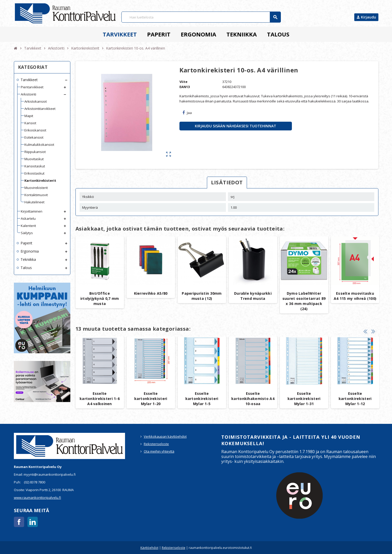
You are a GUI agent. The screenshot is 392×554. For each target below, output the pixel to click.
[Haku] (201, 17)
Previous (365, 331)
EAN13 (185, 87)
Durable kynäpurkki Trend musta (253, 296)
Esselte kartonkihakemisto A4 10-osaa (253, 399)
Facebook (19, 522)
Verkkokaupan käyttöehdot (165, 436)
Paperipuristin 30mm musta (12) (202, 296)
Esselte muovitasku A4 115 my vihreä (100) (355, 296)
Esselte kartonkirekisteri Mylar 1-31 (304, 399)
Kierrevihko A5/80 (151, 293)
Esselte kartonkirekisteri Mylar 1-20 (151, 399)
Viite (183, 82)
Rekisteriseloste (156, 444)
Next (373, 331)
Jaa (187, 113)
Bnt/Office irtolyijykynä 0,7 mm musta (100, 298)
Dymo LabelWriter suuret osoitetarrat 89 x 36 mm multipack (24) (304, 301)
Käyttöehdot (149, 548)
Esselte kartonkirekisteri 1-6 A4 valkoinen (100, 399)
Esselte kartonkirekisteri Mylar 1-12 (355, 399)
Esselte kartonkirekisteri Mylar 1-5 (202, 399)
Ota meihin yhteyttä (159, 451)
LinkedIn (33, 522)
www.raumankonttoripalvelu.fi (37, 498)
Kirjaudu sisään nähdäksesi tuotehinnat (236, 126)
